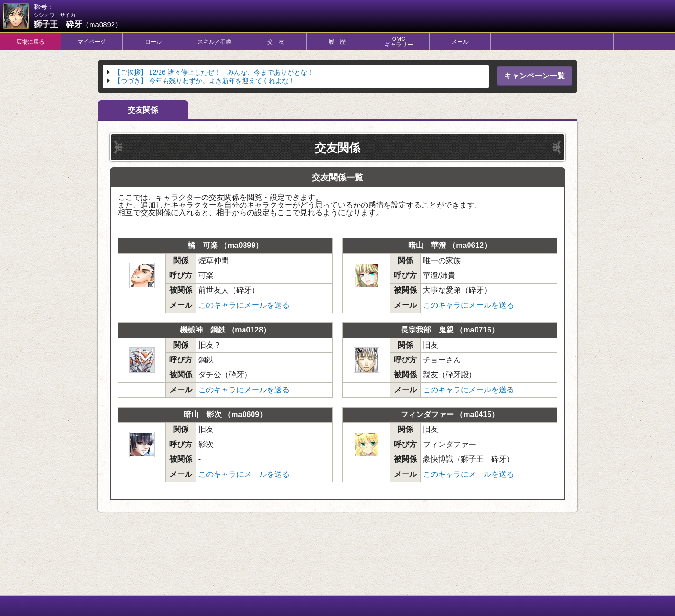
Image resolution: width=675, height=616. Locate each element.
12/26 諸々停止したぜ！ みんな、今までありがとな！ (214, 72)
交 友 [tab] (276, 42)
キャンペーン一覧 (534, 76)
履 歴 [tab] (337, 42)
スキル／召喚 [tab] (215, 42)
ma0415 (477, 414)
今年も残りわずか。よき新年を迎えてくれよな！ (205, 81)
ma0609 (245, 414)
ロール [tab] (153, 42)
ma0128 (249, 330)
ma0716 (477, 330)
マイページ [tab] (92, 42)
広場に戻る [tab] (30, 42)
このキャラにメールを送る (244, 305)
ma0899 (241, 245)
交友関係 (143, 110)
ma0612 (470, 245)
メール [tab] (460, 42)
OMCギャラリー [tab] (399, 42)
